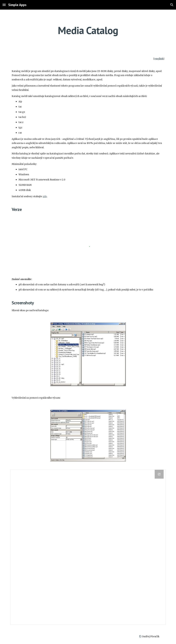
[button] (4, 5)
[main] (88, 30)
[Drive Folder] (88, 547)
